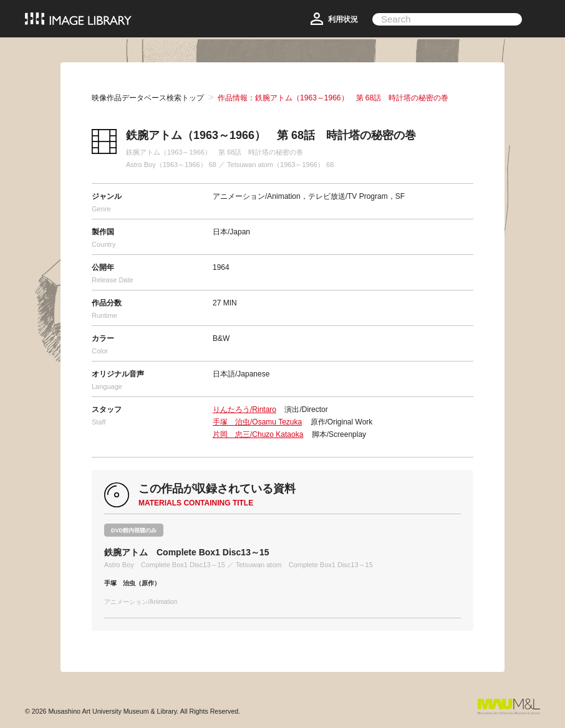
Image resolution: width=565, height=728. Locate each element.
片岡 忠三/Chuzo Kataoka (258, 434)
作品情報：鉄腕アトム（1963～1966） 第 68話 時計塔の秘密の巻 (333, 98)
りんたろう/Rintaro (244, 410)
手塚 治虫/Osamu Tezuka (257, 422)
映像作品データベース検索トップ (148, 98)
